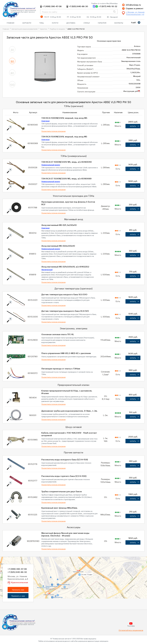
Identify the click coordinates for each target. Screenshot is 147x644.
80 (12, 73)
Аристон (44, 29)
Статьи (87, 23)
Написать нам (18, 589)
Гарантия (102, 23)
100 (12, 84)
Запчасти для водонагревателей (25, 29)
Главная (10, 23)
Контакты (119, 23)
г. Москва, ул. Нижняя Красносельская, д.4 (135, 13)
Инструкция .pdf (132, 91)
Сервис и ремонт (135, 9)
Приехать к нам (18, 596)
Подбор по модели (57, 29)
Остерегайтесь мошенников (131, 630)
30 (12, 49)
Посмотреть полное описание (53, 131)
